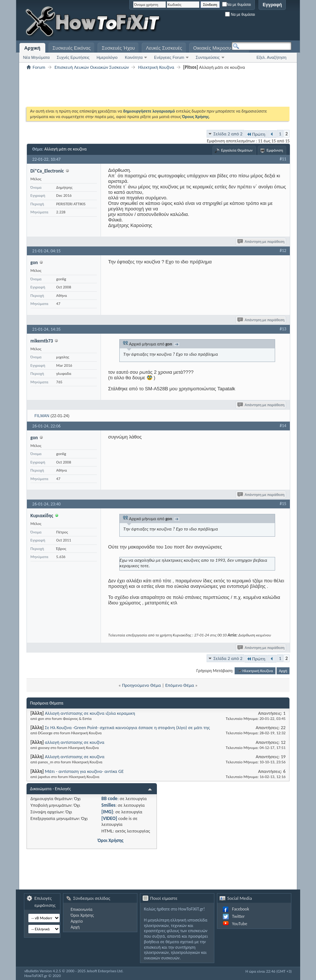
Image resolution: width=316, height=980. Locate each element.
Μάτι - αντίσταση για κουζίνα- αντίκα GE (84, 771)
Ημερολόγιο (107, 57)
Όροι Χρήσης (110, 840)
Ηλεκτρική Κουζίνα (156, 67)
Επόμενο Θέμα (180, 685)
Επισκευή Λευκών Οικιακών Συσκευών (92, 67)
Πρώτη (256, 134)
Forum (39, 67)
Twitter (238, 916)
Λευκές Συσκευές (164, 48)
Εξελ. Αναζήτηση (271, 57)
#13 (283, 329)
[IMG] (107, 812)
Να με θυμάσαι (237, 5)
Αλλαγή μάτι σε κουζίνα (65, 149)
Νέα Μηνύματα (36, 57)
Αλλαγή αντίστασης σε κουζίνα (75, 757)
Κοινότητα (134, 57)
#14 (283, 426)
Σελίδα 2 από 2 (228, 134)
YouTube (240, 924)
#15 (283, 504)
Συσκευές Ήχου (118, 48)
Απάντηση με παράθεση (261, 242)
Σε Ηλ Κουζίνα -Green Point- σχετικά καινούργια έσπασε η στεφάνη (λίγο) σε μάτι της (127, 727)
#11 (283, 159)
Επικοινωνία (82, 909)
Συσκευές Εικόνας (72, 48)
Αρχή (283, 671)
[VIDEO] (109, 818)
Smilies (108, 805)
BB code (109, 798)
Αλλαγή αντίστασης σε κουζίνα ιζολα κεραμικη (90, 713)
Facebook (240, 909)
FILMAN (42, 416)
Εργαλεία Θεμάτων (237, 150)
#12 (283, 251)
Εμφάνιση (275, 150)
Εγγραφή (272, 5)
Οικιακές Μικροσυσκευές (220, 48)
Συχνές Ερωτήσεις (73, 57)
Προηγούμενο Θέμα (141, 685)
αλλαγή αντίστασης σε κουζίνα (75, 742)
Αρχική (32, 48)
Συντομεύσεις (208, 57)
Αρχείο (77, 921)
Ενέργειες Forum (169, 57)
